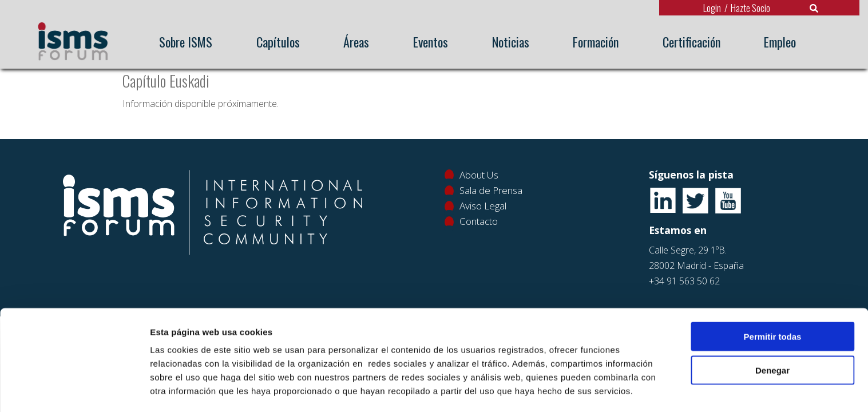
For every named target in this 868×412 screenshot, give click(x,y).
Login (712, 8)
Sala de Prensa (491, 190)
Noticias (511, 42)
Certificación (691, 42)
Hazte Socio (750, 8)
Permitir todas (773, 298)
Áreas (356, 42)
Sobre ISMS (186, 42)
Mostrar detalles (615, 389)
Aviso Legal (483, 206)
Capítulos (278, 42)
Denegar (772, 332)
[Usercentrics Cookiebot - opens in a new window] (74, 390)
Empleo (780, 42)
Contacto (479, 221)
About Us (479, 175)
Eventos (431, 42)
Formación (596, 42)
